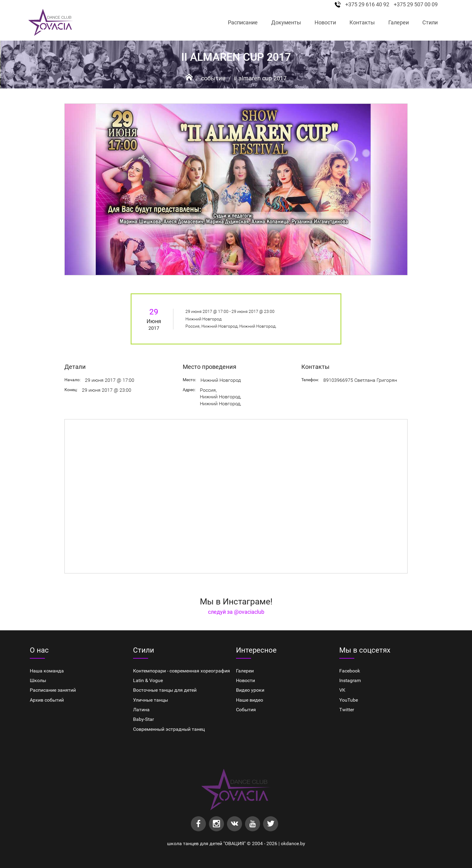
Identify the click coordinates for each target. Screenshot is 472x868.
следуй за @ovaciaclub (236, 612)
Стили (430, 22)
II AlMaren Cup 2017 (260, 78)
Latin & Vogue (148, 680)
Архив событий (47, 700)
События (213, 78)
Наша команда (47, 671)
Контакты (362, 22)
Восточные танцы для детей (165, 690)
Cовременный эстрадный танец (169, 729)
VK (342, 690)
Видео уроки (250, 690)
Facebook (350, 671)
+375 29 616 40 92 (367, 5)
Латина (141, 710)
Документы (286, 22)
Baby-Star (143, 719)
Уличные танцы (151, 700)
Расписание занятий (53, 690)
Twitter (347, 710)
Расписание (243, 22)
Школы (38, 680)
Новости (325, 22)
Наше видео (250, 700)
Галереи (399, 22)
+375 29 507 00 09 (416, 5)
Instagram (350, 680)
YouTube (349, 700)
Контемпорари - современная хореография (182, 671)
